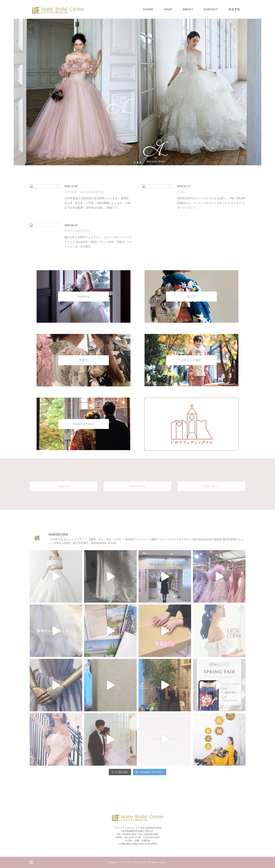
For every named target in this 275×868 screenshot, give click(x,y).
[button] (135, 162)
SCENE (148, 9)
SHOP (168, 9)
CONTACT (211, 9)
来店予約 (234, 9)
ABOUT (188, 9)
